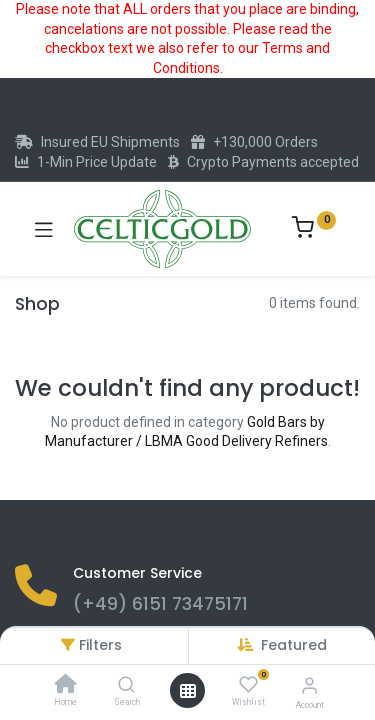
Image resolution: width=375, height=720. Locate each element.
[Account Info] (309, 685)
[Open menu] (188, 691)
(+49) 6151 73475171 (160, 604)
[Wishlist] (248, 685)
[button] (294, 645)
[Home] (66, 686)
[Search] (126, 686)
